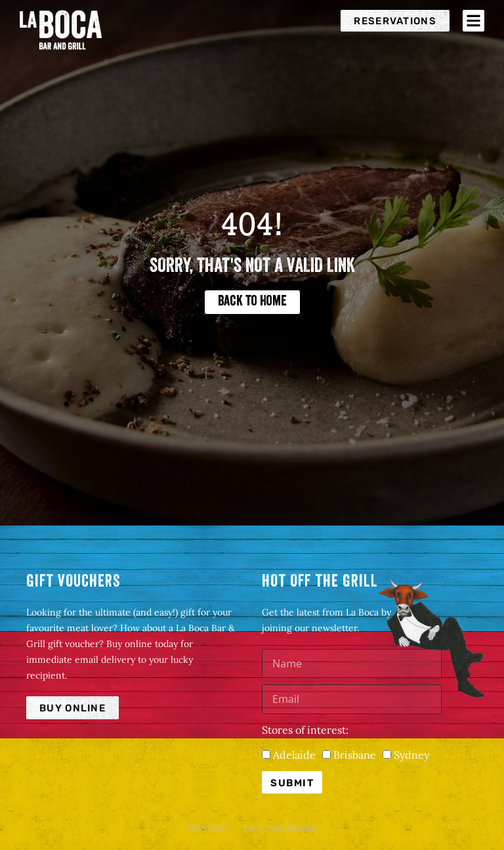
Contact (209, 828)
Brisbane (355, 755)
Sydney (411, 755)
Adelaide (294, 755)
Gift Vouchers (280, 828)
